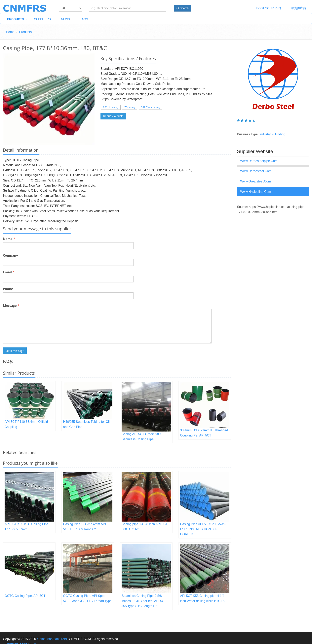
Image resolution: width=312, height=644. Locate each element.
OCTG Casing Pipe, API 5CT (25, 596)
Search (183, 8)
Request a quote (113, 116)
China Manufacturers (52, 639)
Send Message (15, 351)
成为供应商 (299, 8)
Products (16, 19)
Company (10, 255)
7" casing (130, 107)
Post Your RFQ (269, 8)
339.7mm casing (151, 107)
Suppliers (42, 19)
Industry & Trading (272, 134)
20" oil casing (111, 107)
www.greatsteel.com (255, 181)
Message (11, 306)
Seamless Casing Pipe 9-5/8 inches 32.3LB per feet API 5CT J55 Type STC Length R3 (144, 601)
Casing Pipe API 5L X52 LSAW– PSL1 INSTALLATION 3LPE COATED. (203, 529)
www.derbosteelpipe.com (259, 161)
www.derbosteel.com (256, 171)
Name (9, 239)
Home (10, 32)
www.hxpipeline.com (256, 192)
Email (9, 272)
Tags (84, 19)
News (65, 19)
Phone (8, 289)
